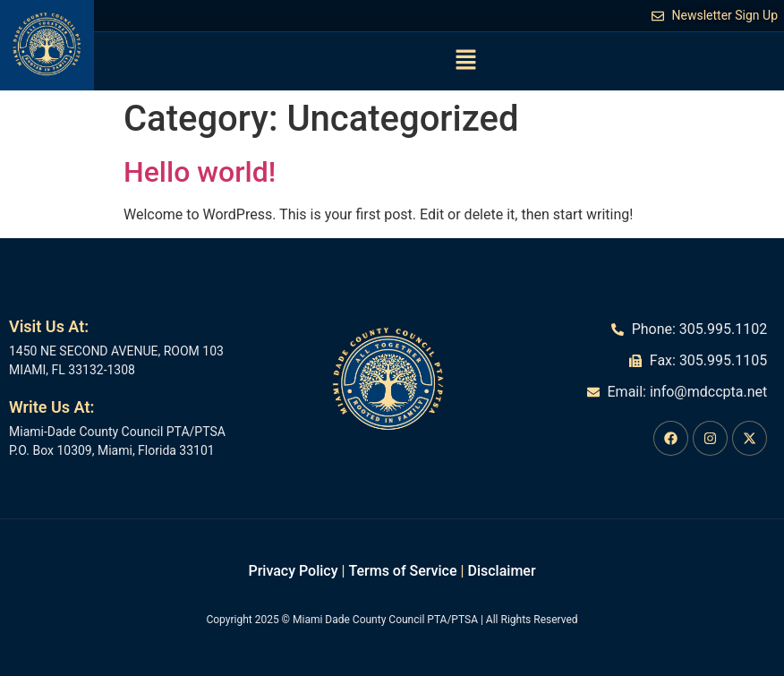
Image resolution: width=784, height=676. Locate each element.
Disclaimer (501, 571)
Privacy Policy (293, 571)
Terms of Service (402, 571)
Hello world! (200, 172)
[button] (465, 61)
